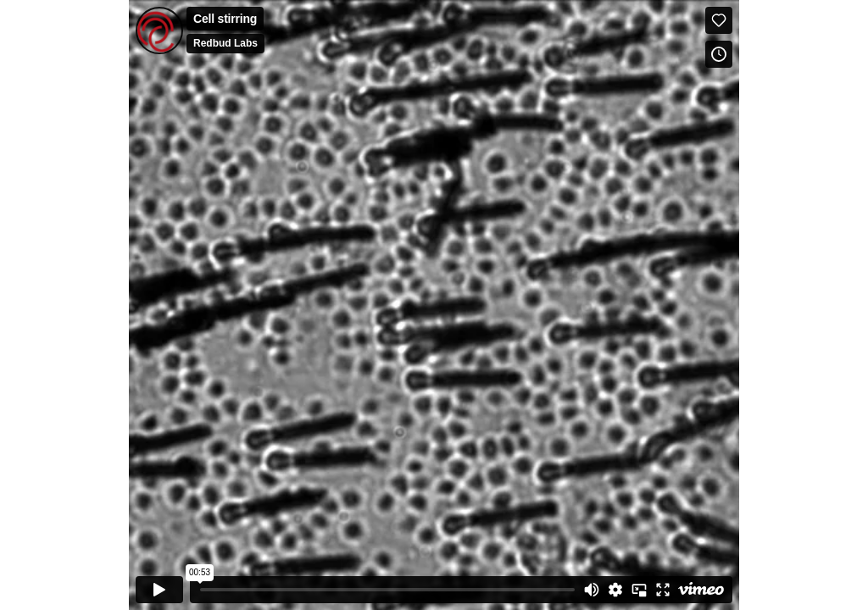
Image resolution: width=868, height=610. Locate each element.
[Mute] (592, 590)
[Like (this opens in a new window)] (719, 20)
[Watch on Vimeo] (701, 590)
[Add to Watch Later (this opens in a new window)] (719, 54)
